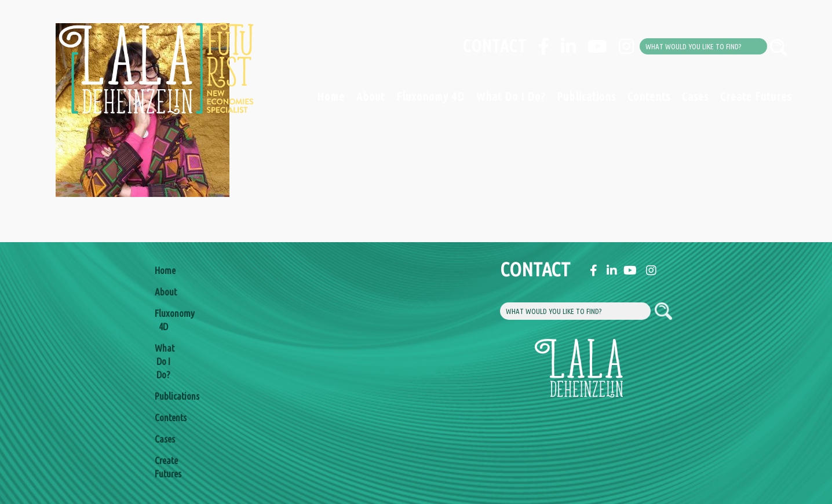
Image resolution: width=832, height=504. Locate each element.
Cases (695, 96)
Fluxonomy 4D (430, 96)
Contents (649, 96)
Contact (495, 46)
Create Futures (756, 96)
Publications (586, 96)
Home (331, 96)
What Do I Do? (511, 96)
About (371, 96)
